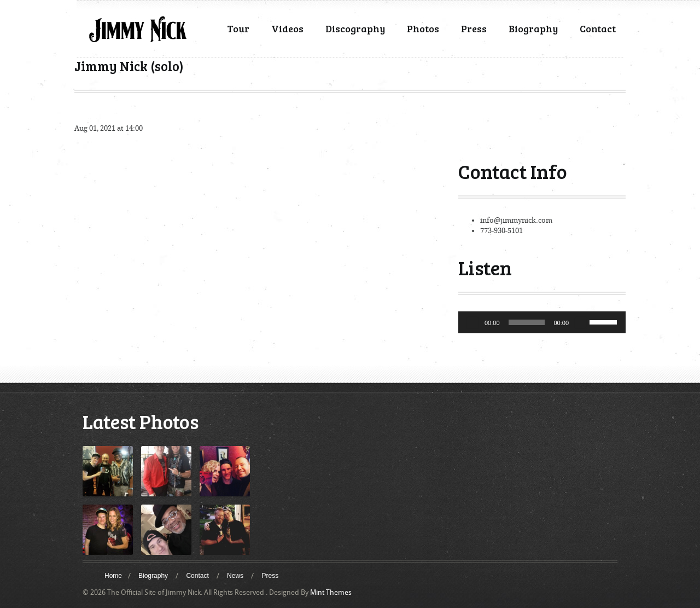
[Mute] (581, 322)
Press (474, 28)
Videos (287, 28)
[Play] (472, 322)
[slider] (527, 322)
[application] (542, 322)
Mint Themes (331, 592)
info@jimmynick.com (516, 220)
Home (113, 576)
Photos (423, 28)
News (235, 576)
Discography (355, 28)
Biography (533, 28)
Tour (238, 28)
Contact (598, 28)
